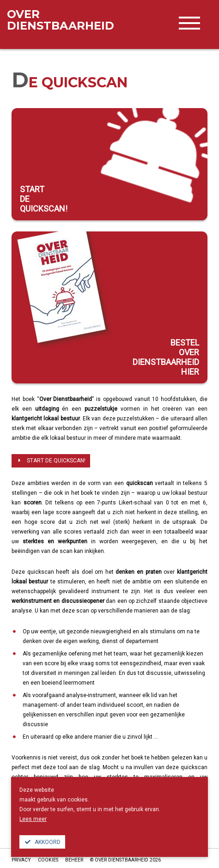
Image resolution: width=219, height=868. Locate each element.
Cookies (48, 860)
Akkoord (42, 842)
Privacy (21, 860)
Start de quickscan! (51, 461)
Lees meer (33, 819)
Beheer (74, 860)
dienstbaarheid (61, 20)
